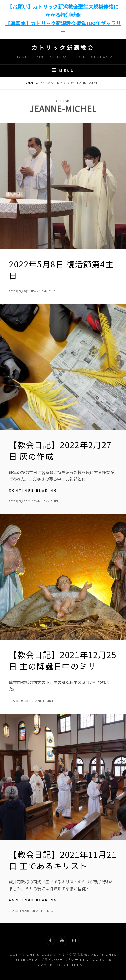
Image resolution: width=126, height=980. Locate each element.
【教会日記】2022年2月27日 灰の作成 (60, 450)
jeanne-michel (44, 291)
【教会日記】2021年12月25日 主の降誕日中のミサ (63, 660)
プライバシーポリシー (60, 960)
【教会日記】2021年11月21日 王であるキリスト (63, 860)
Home (29, 83)
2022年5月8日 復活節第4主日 (61, 270)
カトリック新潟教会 (63, 47)
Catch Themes (72, 965)
